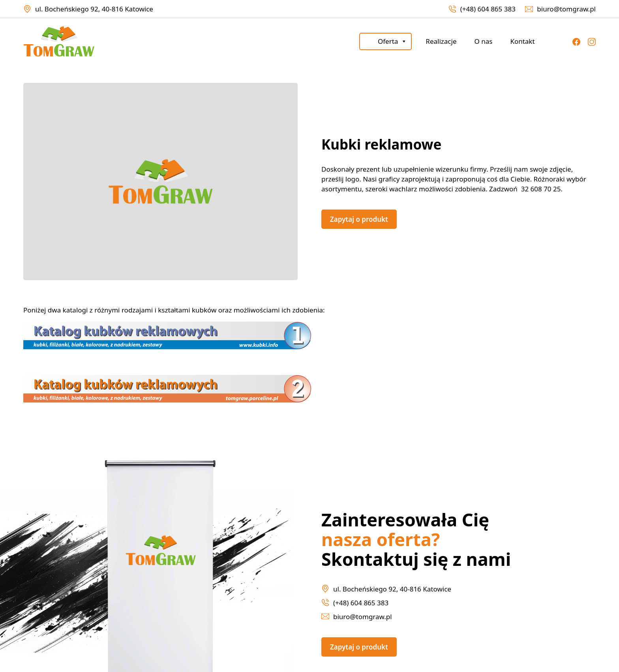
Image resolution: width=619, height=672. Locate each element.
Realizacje (441, 41)
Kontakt (522, 41)
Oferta (392, 41)
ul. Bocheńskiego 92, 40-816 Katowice (94, 9)
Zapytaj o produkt (359, 219)
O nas (483, 41)
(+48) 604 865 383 (488, 9)
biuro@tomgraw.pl (566, 9)
